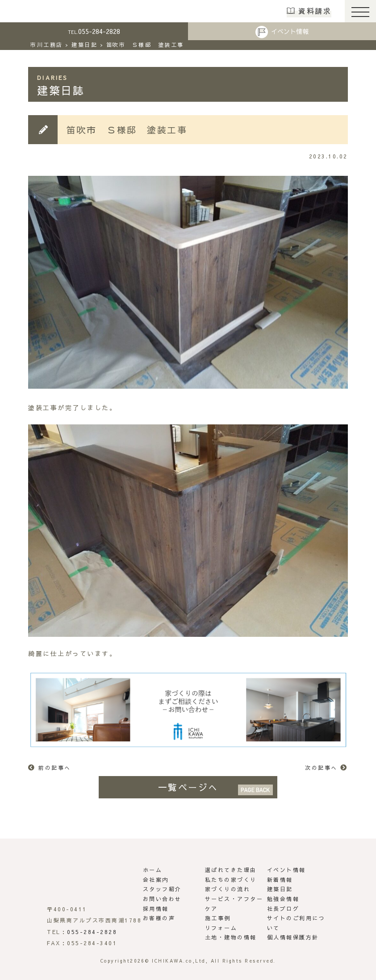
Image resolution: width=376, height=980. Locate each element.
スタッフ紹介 (162, 889)
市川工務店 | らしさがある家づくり (36, 11)
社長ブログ (283, 909)
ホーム (153, 870)
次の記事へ (321, 768)
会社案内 (156, 880)
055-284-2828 (94, 31)
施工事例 (218, 918)
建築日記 (280, 889)
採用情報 (156, 909)
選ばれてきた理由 (231, 870)
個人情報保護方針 (293, 937)
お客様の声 (159, 918)
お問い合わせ (162, 899)
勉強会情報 (283, 899)
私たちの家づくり (231, 880)
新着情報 (280, 880)
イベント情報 (290, 31)
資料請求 (315, 11)
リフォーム (221, 928)
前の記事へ (55, 768)
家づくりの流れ (228, 889)
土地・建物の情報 (231, 937)
